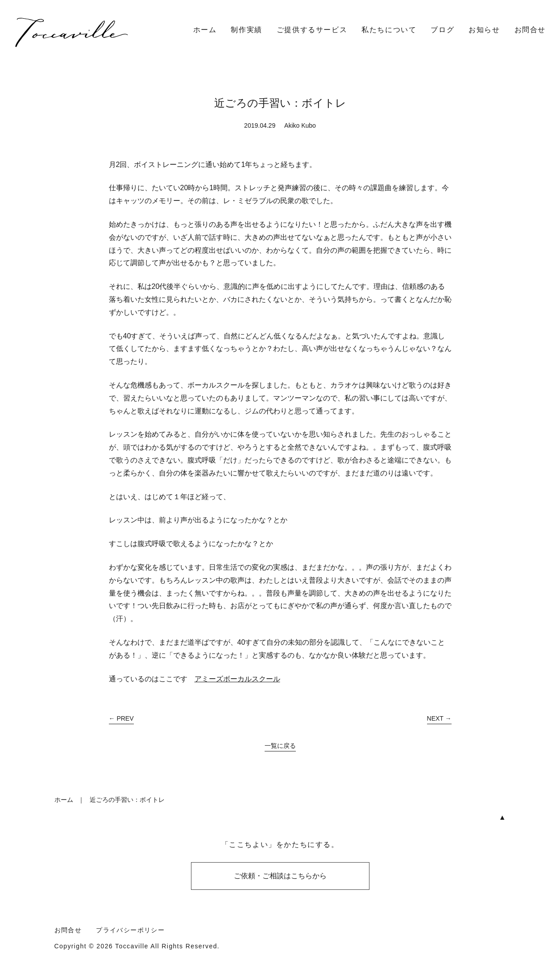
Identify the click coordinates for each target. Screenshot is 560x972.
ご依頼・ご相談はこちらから (280, 876)
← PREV (121, 718)
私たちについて (389, 30)
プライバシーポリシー (130, 930)
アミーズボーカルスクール (237, 679)
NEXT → (439, 718)
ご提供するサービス (312, 30)
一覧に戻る (280, 746)
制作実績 (246, 30)
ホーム (205, 30)
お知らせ (484, 30)
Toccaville (132, 946)
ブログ (442, 30)
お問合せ (530, 30)
